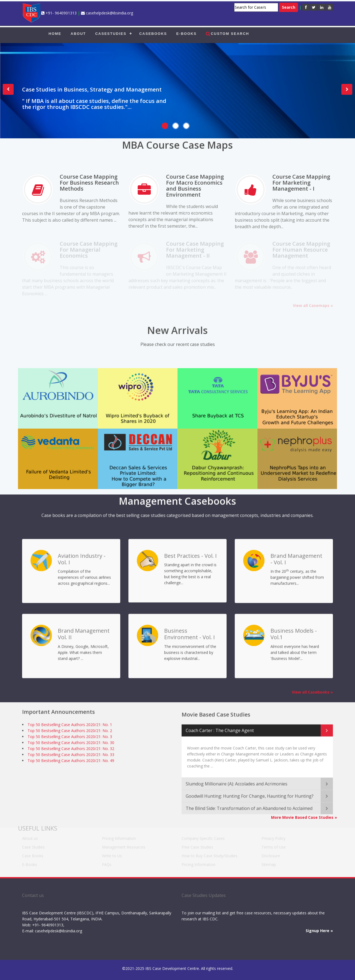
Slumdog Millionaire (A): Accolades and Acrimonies (237, 779)
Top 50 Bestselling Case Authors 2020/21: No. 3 (70, 735)
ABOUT (78, 34)
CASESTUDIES (111, 34)
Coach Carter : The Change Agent (220, 726)
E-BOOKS (186, 34)
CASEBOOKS (153, 34)
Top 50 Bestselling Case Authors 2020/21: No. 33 (71, 753)
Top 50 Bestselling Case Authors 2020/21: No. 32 (71, 747)
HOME (55, 34)
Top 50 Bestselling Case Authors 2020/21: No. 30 (71, 741)
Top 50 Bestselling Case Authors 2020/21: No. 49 (71, 759)
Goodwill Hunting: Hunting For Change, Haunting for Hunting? (250, 792)
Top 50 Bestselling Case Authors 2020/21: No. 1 (70, 723)
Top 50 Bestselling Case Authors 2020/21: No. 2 (70, 729)
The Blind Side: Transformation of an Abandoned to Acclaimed (249, 804)
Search (289, 7)
